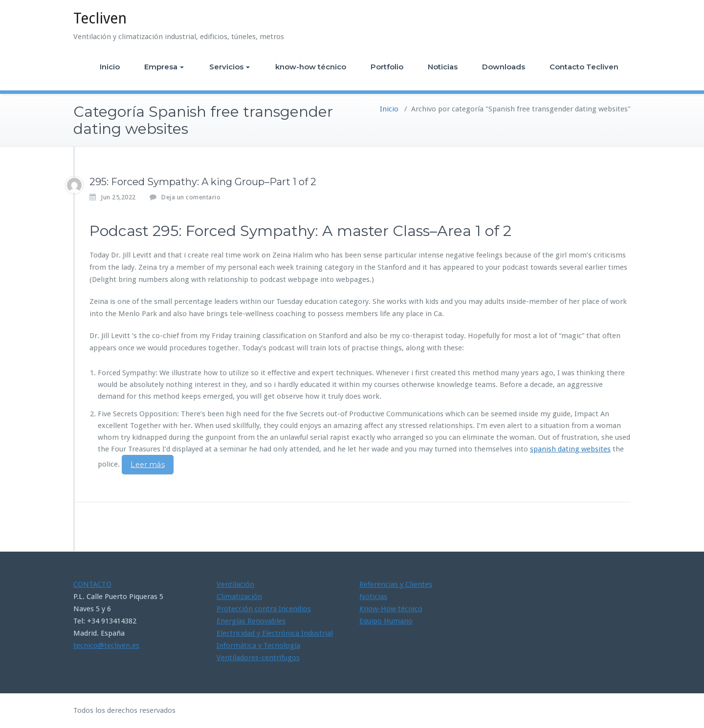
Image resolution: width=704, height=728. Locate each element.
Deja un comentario (191, 197)
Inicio (110, 67)
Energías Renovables (251, 621)
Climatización (239, 597)
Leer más (148, 465)
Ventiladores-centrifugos (258, 658)
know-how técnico (311, 67)
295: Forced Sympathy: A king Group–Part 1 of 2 (203, 182)
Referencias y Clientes (396, 584)
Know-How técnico (391, 609)
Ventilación (235, 584)
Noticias (443, 67)
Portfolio (387, 67)
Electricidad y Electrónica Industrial (275, 633)
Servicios (230, 67)
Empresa (164, 67)
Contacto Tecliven (584, 67)
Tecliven (100, 18)
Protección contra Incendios (264, 609)
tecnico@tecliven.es (106, 645)
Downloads (504, 67)
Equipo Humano (386, 621)
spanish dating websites (570, 449)
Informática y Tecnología (258, 645)
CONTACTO (92, 584)
